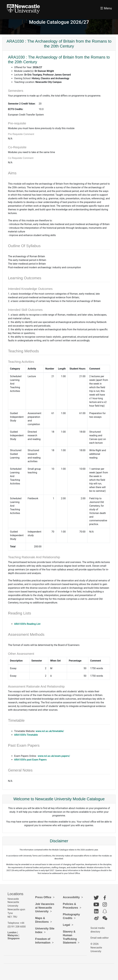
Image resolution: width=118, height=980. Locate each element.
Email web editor (100, 938)
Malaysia (13, 935)
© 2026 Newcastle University (96, 948)
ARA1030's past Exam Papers (30, 760)
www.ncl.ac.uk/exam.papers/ (54, 756)
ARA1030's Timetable (26, 735)
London (12, 932)
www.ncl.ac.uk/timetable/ (50, 731)
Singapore (14, 938)
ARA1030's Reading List (27, 624)
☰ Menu (106, 8)
